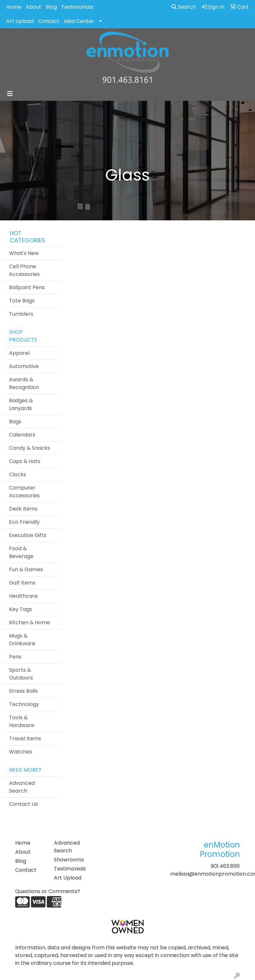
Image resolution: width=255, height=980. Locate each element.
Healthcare (23, 596)
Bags (15, 422)
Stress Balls (23, 691)
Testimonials (77, 7)
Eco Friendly (24, 522)
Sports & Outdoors (21, 674)
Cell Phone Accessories (24, 270)
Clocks (18, 474)
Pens (15, 657)
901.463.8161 (225, 866)
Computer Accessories (24, 492)
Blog (51, 7)
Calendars (22, 435)
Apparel (19, 353)
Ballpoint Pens (27, 287)
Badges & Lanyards (21, 404)
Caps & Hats (25, 461)
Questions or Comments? (48, 891)
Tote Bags (22, 301)
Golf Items (22, 583)
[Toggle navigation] (10, 94)
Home (14, 7)
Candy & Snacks (30, 448)
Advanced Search (22, 787)
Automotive (24, 366)
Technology (24, 704)
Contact (49, 21)
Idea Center (79, 21)
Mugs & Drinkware (22, 640)
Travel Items (25, 738)
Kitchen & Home (30, 622)
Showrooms (69, 860)
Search (184, 7)
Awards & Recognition (24, 383)
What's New (24, 253)
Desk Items (23, 509)
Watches (20, 752)
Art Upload (20, 21)
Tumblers (21, 314)
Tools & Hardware (22, 721)
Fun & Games (26, 569)
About (34, 7)
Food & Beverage (21, 552)
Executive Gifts (28, 535)
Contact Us (23, 804)
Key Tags (20, 609)
